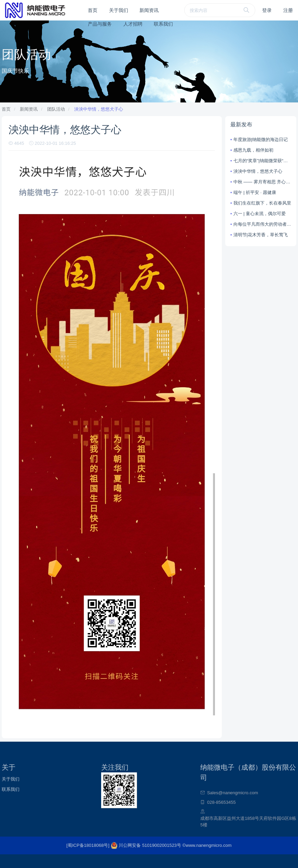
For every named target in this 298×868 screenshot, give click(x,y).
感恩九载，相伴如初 (253, 150)
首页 (93, 10)
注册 (288, 10)
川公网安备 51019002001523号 (147, 845)
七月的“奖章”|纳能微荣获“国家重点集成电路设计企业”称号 (262, 161)
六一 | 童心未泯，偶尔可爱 (260, 214)
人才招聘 (133, 24)
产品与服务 (100, 24)
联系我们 (163, 24)
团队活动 (56, 109)
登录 (267, 10)
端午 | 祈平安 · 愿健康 (255, 192)
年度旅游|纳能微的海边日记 (261, 139)
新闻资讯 (149, 10)
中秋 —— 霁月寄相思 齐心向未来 (262, 182)
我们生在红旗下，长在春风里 (262, 203)
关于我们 (119, 10)
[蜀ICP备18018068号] (88, 845)
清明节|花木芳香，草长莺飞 (261, 235)
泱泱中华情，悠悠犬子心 (99, 109)
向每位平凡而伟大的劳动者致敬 (262, 224)
